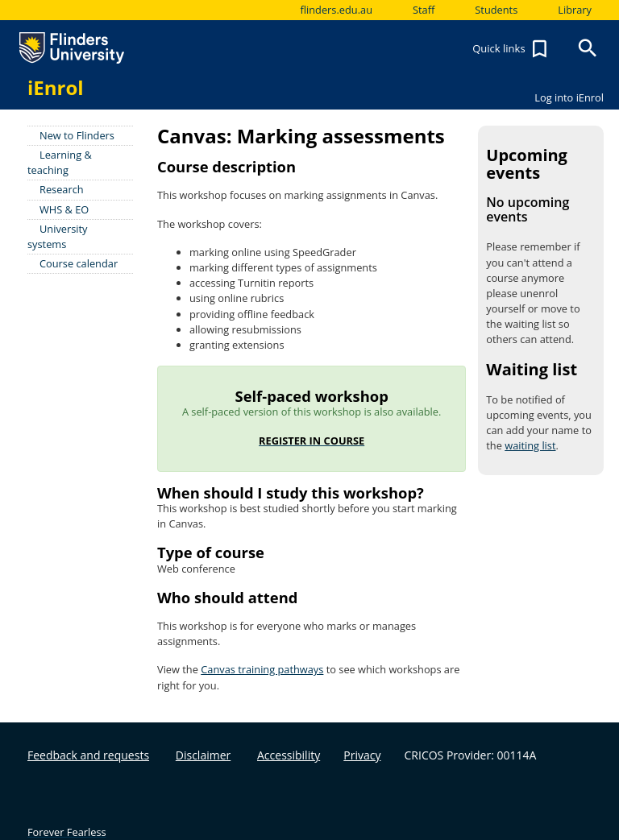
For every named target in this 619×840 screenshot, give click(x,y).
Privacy (362, 755)
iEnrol (56, 87)
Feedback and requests (88, 755)
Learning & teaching (60, 162)
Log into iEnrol (569, 97)
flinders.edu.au (336, 10)
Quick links (512, 49)
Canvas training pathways (262, 669)
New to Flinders (77, 135)
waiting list (530, 445)
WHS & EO (64, 209)
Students (496, 10)
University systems (58, 236)
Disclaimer (203, 755)
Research (62, 189)
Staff (424, 10)
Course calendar (79, 263)
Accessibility (289, 755)
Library (575, 10)
